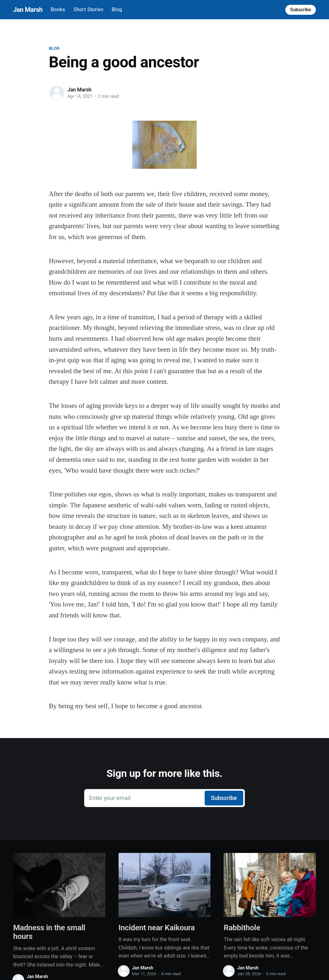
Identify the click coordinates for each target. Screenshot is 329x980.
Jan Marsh (28, 10)
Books (58, 9)
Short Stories (88, 9)
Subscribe (301, 10)
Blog (117, 9)
